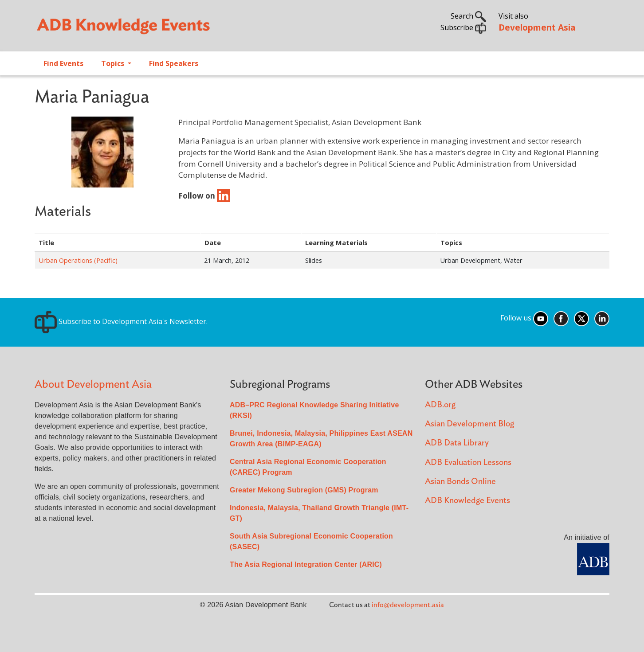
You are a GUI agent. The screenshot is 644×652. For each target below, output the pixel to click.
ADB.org (440, 405)
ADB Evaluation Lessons (468, 463)
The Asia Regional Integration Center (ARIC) (306, 564)
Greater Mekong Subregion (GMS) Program (304, 490)
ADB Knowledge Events (467, 501)
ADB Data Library (457, 443)
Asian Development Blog (469, 424)
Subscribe (463, 27)
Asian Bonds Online (460, 482)
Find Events (63, 63)
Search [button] (468, 16)
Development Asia (537, 27)
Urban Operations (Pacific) (78, 260)
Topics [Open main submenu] (114, 63)
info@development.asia (408, 605)
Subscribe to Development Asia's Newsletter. (121, 321)
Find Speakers (174, 63)
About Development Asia (93, 385)
